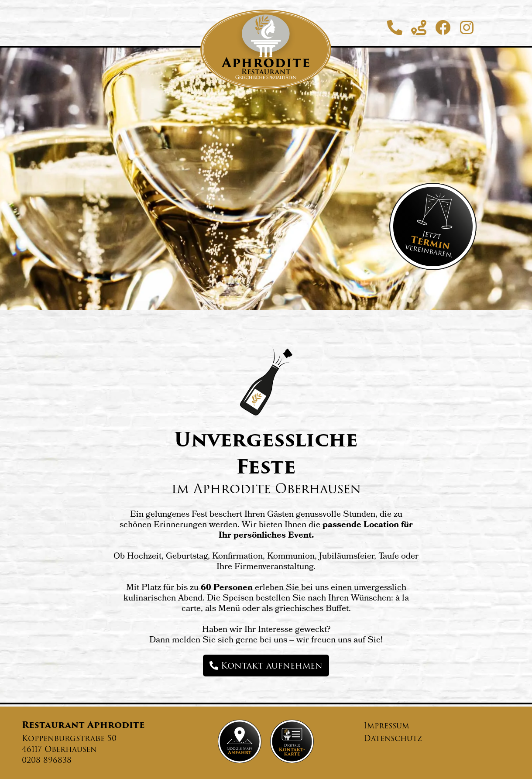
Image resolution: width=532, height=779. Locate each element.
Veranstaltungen (306, 313)
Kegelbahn (403, 313)
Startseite (128, 313)
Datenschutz (393, 738)
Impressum (386, 726)
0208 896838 (47, 760)
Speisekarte (207, 313)
